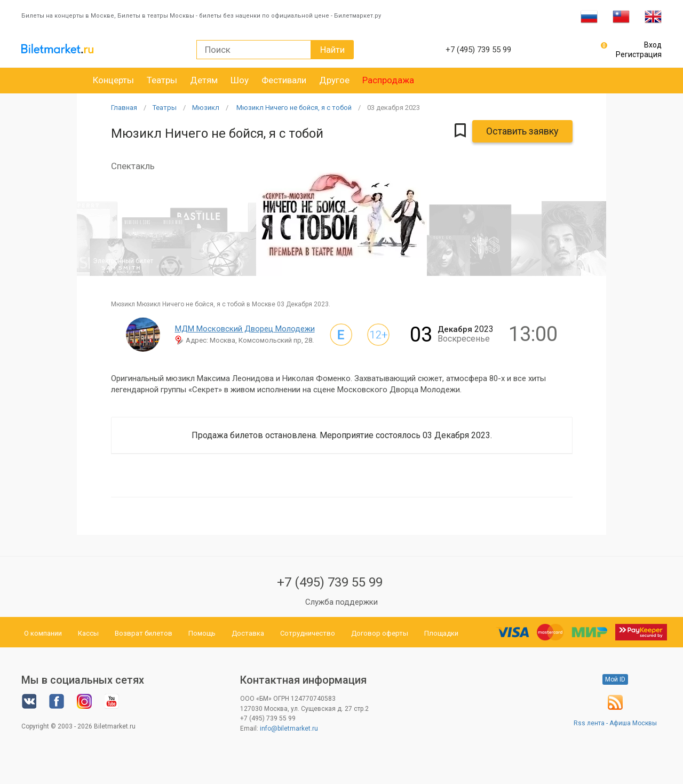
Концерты (113, 80)
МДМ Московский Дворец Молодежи (245, 329)
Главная (124, 108)
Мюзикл (206, 108)
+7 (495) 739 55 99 (330, 582)
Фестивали (284, 80)
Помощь (202, 633)
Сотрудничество (308, 633)
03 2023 (394, 108)
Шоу (240, 80)
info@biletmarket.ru (289, 728)
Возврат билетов (144, 633)
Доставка (248, 633)
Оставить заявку (522, 131)
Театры (162, 80)
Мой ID (615, 679)
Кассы (88, 633)
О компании (43, 633)
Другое (334, 80)
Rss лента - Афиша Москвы (615, 723)
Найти (332, 50)
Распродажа (388, 80)
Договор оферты (380, 633)
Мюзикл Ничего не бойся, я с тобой (293, 108)
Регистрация (639, 54)
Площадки (441, 633)
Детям (204, 80)
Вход (653, 45)
